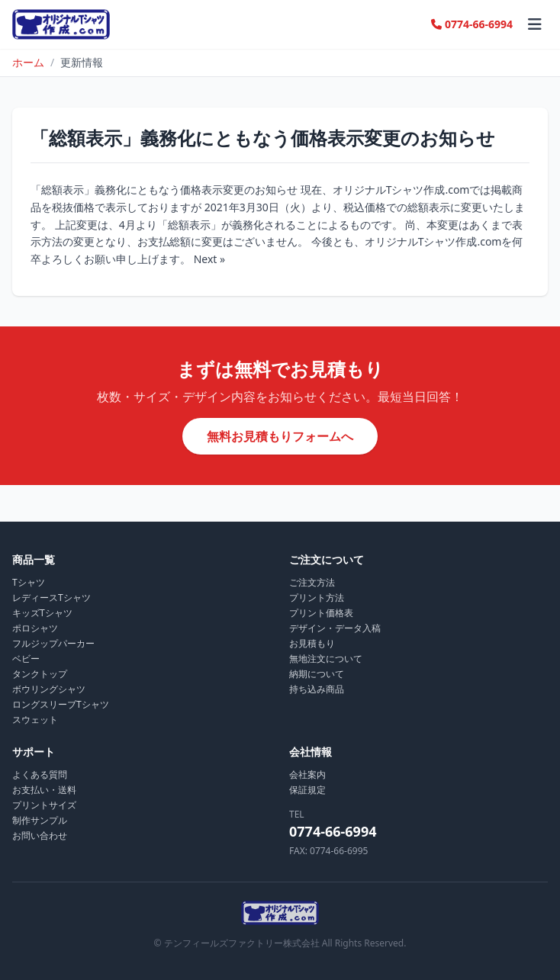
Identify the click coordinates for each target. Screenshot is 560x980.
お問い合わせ (40, 835)
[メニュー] (535, 24)
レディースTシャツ (51, 598)
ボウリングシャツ (49, 689)
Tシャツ (29, 582)
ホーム (28, 62)
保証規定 (307, 790)
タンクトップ (40, 674)
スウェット (35, 720)
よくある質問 (40, 774)
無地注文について (326, 659)
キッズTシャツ (42, 613)
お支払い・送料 (44, 790)
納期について (317, 674)
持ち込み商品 (317, 689)
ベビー (26, 659)
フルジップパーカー (53, 643)
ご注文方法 (312, 582)
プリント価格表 (321, 613)
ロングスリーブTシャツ (61, 704)
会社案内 (307, 774)
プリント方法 (317, 598)
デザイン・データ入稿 (335, 628)
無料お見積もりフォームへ (280, 436)
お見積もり (312, 643)
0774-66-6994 (472, 24)
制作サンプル (40, 820)
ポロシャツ (35, 628)
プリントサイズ (44, 805)
